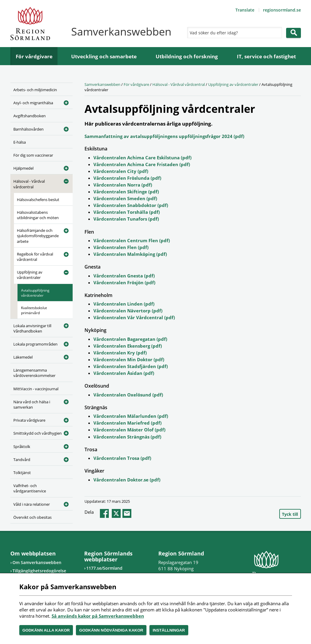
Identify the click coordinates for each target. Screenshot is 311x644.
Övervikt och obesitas (32, 517)
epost (127, 513)
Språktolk (22, 447)
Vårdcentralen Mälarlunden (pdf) (131, 416)
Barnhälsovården (28, 129)
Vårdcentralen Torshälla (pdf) (127, 212)
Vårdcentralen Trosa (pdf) (122, 458)
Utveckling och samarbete (104, 56)
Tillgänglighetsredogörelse (39, 571)
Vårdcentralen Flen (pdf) (121, 247)
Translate (245, 10)
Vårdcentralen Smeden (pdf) (125, 198)
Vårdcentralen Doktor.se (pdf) (127, 480)
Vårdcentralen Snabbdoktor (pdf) (131, 205)
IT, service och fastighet (266, 56)
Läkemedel (23, 357)
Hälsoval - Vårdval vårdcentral (29, 184)
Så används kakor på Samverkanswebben (98, 616)
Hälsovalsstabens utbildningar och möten (38, 215)
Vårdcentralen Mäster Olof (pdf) (129, 430)
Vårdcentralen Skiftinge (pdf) (126, 192)
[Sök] (233, 33)
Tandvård (22, 460)
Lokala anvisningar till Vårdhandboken (32, 328)
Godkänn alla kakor (46, 630)
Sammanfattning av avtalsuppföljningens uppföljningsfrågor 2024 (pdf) (164, 136)
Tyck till (290, 514)
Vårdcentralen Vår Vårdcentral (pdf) (134, 317)
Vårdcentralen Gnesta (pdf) (124, 276)
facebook (104, 513)
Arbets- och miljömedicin (35, 90)
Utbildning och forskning (187, 56)
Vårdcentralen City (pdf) (121, 171)
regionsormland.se (282, 10)
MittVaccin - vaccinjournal (36, 389)
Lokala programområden (35, 344)
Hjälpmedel (23, 168)
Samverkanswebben (102, 84)
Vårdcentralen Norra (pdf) (123, 185)
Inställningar (169, 630)
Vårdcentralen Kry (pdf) (120, 353)
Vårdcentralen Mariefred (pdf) (127, 423)
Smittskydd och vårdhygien (38, 433)
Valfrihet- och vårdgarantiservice (30, 488)
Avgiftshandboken (29, 116)
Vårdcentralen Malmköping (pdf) (130, 254)
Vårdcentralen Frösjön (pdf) (124, 282)
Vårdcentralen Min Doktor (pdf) (129, 359)
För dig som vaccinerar (33, 155)
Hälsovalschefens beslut (38, 200)
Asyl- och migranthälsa (33, 103)
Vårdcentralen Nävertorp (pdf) (128, 311)
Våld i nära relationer (32, 504)
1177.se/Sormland (104, 568)
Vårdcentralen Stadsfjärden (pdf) (131, 366)
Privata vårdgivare (29, 420)
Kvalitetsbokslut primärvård (34, 310)
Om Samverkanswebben (37, 562)
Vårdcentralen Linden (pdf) (124, 304)
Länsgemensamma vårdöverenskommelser (34, 373)
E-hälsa (20, 142)
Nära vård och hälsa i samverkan (32, 404)
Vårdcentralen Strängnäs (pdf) (127, 437)
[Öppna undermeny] (64, 102)
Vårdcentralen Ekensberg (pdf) (128, 346)
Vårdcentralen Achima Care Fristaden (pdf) (142, 164)
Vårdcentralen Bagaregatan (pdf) (130, 339)
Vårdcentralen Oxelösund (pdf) (128, 395)
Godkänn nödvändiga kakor (111, 630)
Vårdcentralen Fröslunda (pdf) (127, 178)
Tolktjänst (22, 473)
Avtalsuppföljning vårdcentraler (35, 293)
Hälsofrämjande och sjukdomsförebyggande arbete (38, 236)
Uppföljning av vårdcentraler (30, 275)
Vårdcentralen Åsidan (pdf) (124, 373)
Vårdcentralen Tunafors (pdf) (126, 219)
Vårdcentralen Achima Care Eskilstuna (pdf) (142, 158)
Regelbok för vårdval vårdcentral (35, 257)
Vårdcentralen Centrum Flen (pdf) (132, 240)
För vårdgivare (34, 56)
